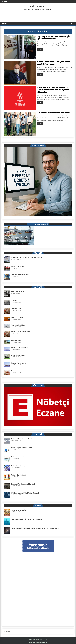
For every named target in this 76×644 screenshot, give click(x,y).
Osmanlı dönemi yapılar (19, 363)
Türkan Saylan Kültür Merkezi (20, 274)
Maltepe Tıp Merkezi (18, 266)
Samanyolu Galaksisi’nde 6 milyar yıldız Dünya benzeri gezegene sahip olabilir (35, 528)
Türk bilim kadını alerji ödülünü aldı (53, 113)
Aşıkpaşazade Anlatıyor (18, 325)
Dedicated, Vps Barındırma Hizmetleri (23, 484)
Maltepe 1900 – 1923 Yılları (19, 348)
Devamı (41, 49)
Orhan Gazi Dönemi (17, 318)
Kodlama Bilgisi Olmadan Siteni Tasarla (23, 439)
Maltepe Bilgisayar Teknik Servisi (21, 448)
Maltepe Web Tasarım (18, 457)
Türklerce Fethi (16, 308)
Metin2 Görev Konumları (19, 510)
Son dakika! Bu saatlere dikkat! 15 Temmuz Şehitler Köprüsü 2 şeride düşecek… (53, 90)
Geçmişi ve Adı (16, 301)
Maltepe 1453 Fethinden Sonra (20, 332)
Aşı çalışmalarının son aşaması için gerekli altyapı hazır (54, 38)
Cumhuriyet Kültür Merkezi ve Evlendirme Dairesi (26, 257)
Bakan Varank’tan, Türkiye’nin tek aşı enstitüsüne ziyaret (55, 63)
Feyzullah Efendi (16, 341)
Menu (5, 2)
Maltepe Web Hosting (18, 466)
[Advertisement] (38, 16)
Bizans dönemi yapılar (18, 355)
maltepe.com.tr (38, 6)
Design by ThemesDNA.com (38, 642)
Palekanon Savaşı (17, 371)
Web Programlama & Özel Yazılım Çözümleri (25, 493)
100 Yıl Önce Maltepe (18, 291)
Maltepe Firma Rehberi (18, 475)
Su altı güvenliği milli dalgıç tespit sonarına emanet (26, 519)
